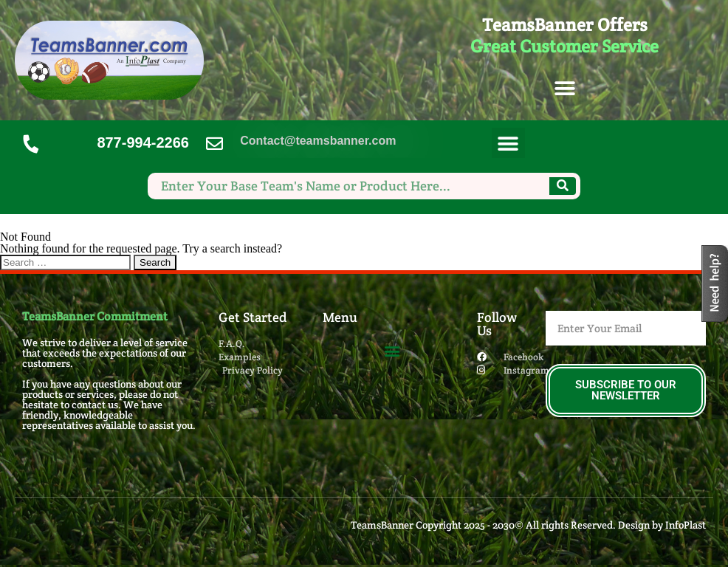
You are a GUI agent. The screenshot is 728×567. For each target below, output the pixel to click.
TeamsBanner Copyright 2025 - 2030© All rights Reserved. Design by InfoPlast (528, 525)
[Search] (563, 186)
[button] (564, 89)
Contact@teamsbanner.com (318, 141)
